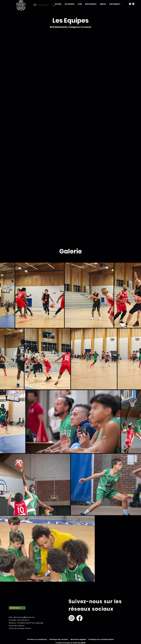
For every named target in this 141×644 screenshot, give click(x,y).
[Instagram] (133, 4)
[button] (70, 4)
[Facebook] (130, 4)
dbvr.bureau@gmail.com (24, 617)
